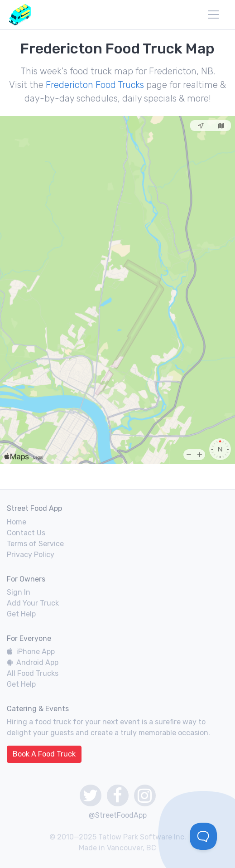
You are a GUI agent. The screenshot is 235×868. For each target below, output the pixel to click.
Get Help (21, 614)
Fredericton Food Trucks (95, 85)
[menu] (213, 15)
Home (17, 522)
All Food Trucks (33, 673)
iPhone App (31, 652)
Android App (33, 662)
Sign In (19, 592)
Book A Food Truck (44, 754)
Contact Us (26, 533)
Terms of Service (35, 544)
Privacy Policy (31, 555)
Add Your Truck (33, 603)
